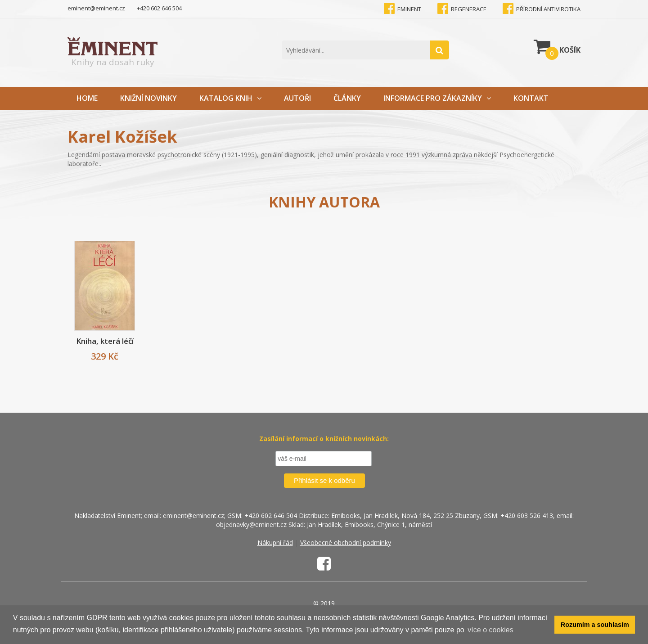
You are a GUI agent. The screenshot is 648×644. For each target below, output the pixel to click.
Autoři (297, 98)
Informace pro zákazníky (437, 98)
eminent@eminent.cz (96, 8)
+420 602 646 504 (159, 8)
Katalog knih (230, 98)
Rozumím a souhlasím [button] (595, 625)
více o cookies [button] (490, 630)
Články (347, 98)
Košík (557, 48)
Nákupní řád (275, 543)
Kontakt (531, 98)
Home (87, 98)
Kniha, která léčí (105, 341)
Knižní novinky (148, 98)
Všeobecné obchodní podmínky (346, 543)
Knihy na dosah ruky (112, 52)
